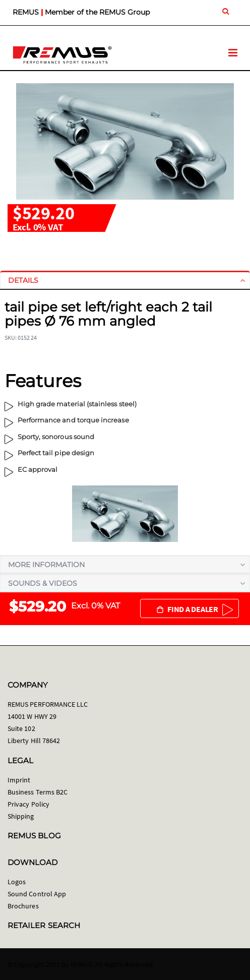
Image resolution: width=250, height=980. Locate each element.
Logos (17, 882)
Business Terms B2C (38, 792)
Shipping (21, 816)
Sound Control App (37, 894)
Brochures (23, 906)
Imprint (19, 780)
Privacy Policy (28, 804)
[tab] (125, 280)
